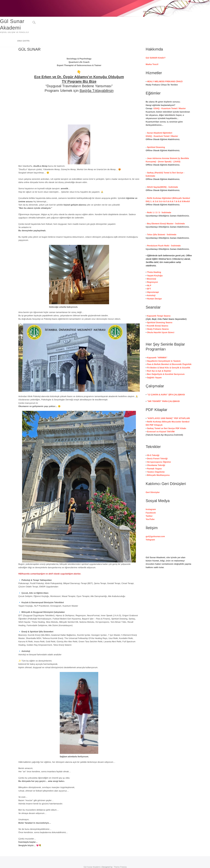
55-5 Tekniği (153, 445)
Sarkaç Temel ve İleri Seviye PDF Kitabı (167, 418)
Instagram (151, 499)
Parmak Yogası (154, 458)
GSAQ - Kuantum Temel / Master (170, 98)
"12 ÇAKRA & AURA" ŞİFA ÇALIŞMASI (166, 384)
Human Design (154, 288)
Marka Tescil (152, 54)
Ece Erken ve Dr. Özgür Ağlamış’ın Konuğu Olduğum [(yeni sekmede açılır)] (79, 66)
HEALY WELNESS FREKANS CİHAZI (165, 71)
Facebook (151, 502)
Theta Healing (154, 261)
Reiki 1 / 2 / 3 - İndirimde (159, 202)
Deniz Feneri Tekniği (157, 448)
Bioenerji (152, 268)
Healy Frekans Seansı (158, 318)
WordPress (108, 860)
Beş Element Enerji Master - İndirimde (166, 213)
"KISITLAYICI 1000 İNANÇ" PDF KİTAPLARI (168, 408)
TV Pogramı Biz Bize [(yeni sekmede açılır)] (79, 71)
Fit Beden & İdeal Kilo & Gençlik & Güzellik (169, 357)
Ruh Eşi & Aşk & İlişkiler (159, 360)
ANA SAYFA (172, 23)
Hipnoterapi (153, 281)
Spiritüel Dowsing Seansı (160, 312)
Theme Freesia (120, 856)
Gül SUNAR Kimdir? (156, 47)
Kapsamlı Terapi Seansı (159, 305)
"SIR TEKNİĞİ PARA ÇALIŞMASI (163, 391)
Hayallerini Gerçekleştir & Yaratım (164, 350)
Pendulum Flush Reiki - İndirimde (164, 235)
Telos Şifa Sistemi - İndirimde (162, 224)
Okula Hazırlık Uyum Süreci (161, 322)
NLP (149, 275)
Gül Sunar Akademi (43, 21)
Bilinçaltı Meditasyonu (158, 464)
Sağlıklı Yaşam (154, 367)
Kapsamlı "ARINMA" (157, 347)
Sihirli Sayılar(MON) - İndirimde (163, 176)
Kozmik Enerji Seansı (158, 315)
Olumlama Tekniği (156, 455)
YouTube (150, 509)
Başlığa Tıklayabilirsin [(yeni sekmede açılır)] (97, 80)
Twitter (149, 505)
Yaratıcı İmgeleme (156, 461)
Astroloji (151, 285)
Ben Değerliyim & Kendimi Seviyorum (166, 363)
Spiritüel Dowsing (156, 136)
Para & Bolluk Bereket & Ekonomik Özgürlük (169, 354)
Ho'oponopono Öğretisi (159, 451)
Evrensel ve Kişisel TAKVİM (161, 421)
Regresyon (152, 271)
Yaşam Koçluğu (155, 265)
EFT (149, 278)
